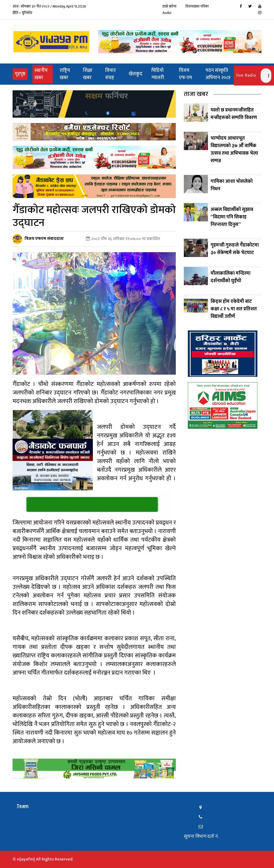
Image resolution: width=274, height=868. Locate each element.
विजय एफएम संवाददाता (44, 239)
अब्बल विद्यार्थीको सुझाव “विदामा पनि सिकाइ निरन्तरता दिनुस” (232, 217)
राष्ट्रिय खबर (65, 74)
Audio (167, 13)
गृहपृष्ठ (21, 74)
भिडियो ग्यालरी (158, 74)
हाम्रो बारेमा (169, 6)
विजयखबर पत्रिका (197, 6)
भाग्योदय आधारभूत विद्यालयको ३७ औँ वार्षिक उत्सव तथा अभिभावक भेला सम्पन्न (234, 150)
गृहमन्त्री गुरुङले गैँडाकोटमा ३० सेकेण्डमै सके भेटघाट (235, 249)
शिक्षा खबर (88, 74)
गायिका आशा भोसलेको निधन (232, 185)
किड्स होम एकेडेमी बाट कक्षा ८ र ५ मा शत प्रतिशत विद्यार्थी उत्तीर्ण (234, 309)
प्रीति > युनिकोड (22, 13)
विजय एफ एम (185, 74)
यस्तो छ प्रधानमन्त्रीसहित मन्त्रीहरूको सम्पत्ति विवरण (234, 114)
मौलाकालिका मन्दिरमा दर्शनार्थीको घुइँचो (231, 277)
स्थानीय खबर (41, 74)
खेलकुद (136, 74)
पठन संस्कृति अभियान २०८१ (218, 74)
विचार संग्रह (111, 74)
